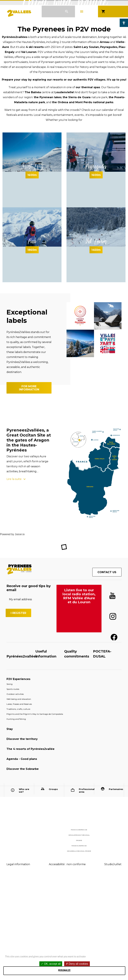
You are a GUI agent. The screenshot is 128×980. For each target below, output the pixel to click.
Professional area (85, 892)
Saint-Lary (32, 268)
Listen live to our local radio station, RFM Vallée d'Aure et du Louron (79, 698)
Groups (53, 891)
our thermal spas (88, 189)
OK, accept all (51, 964)
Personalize (64, 971)
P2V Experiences (18, 781)
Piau (32, 343)
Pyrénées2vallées (22, 758)
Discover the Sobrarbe (23, 870)
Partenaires (115, 891)
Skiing (9, 786)
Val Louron (96, 343)
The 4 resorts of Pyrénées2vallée (30, 850)
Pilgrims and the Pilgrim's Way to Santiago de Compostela (35, 816)
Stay (10, 830)
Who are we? (24, 892)
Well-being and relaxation (19, 801)
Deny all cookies (77, 964)
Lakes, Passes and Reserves (19, 806)
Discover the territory (22, 840)
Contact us (107, 674)
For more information (29, 489)
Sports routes (13, 791)
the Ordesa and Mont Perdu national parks (83, 204)
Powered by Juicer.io (12, 636)
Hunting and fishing (16, 820)
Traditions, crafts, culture (18, 811)
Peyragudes (96, 268)
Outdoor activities (15, 796)
